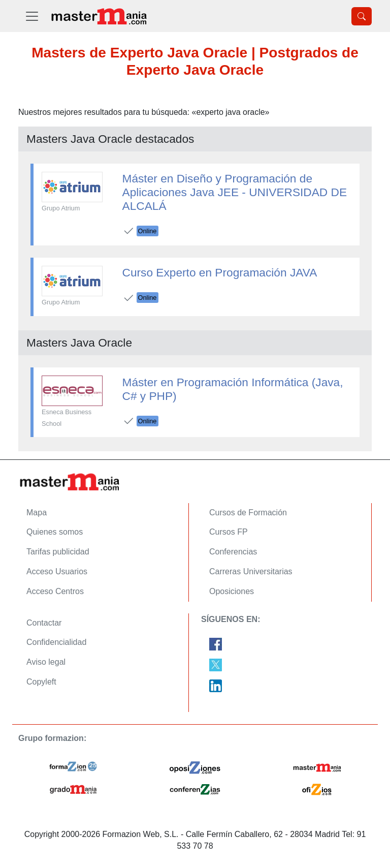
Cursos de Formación (248, 513)
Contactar (44, 623)
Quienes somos (55, 532)
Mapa (37, 513)
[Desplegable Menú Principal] (32, 16)
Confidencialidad (56, 642)
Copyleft (41, 682)
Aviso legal (46, 662)
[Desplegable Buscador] (362, 16)
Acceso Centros (55, 591)
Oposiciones (232, 591)
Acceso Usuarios (57, 571)
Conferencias (233, 552)
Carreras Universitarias (251, 571)
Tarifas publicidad (58, 552)
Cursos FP (229, 532)
